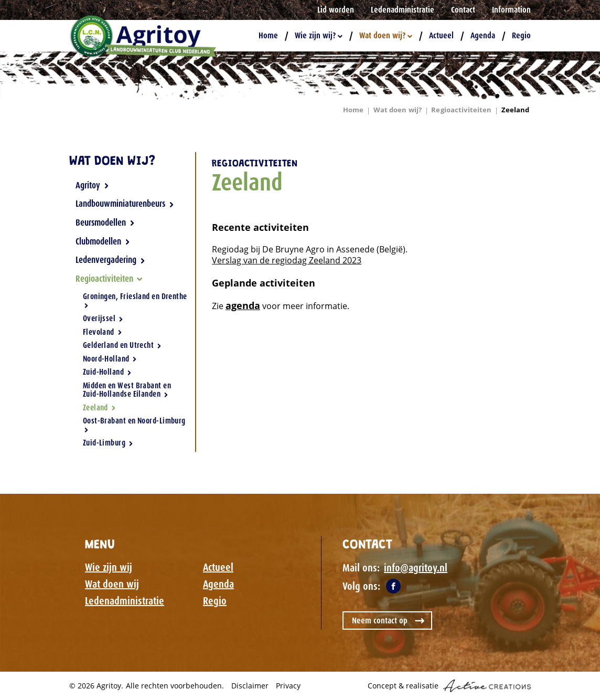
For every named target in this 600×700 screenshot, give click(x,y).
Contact (463, 10)
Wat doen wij (112, 584)
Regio (521, 35)
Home (268, 35)
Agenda (483, 35)
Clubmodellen (103, 241)
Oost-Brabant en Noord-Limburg (134, 424)
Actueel (441, 35)
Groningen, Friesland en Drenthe (135, 300)
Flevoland (103, 332)
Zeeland (516, 110)
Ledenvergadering (110, 260)
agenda (243, 305)
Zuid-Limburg (108, 443)
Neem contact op (380, 621)
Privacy (288, 686)
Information (511, 10)
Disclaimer (250, 686)
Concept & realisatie (449, 686)
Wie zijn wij (109, 567)
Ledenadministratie (403, 10)
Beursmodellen (105, 222)
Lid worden (336, 10)
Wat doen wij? (386, 35)
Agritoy (92, 185)
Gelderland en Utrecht (122, 345)
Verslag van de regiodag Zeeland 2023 (287, 260)
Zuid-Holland (107, 372)
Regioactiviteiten (461, 110)
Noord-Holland (110, 359)
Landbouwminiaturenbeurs (125, 204)
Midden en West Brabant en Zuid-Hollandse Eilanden (127, 390)
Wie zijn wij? (319, 35)
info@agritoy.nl (416, 568)
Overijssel (103, 319)
